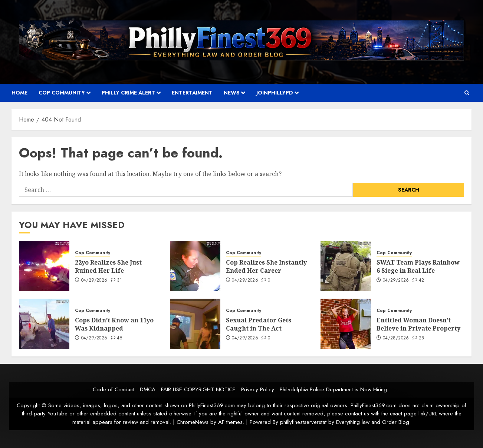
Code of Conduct (114, 389)
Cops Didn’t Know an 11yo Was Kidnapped (114, 324)
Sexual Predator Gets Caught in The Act (259, 324)
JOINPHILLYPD (275, 93)
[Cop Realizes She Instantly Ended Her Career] (195, 266)
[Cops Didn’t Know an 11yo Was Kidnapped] (44, 324)
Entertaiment (192, 93)
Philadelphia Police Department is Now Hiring (333, 389)
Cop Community (62, 93)
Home (19, 93)
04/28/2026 (396, 338)
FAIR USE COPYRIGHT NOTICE (198, 389)
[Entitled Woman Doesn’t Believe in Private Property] (346, 324)
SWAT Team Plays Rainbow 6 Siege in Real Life (418, 266)
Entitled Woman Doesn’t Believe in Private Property (418, 324)
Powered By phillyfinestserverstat (288, 422)
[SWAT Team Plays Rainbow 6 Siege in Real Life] (346, 266)
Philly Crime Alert (128, 93)
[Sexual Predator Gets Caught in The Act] (195, 324)
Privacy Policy (258, 389)
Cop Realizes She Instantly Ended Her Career (266, 266)
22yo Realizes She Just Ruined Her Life (108, 266)
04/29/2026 (94, 281)
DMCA (148, 389)
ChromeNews (193, 422)
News (232, 93)
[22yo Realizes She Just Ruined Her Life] (44, 266)
